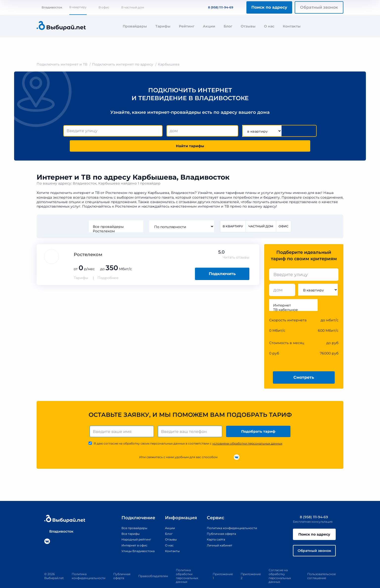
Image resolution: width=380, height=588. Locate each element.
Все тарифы (122, 522)
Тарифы (163, 26)
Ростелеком (115, 217)
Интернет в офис (127, 533)
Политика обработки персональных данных (187, 567)
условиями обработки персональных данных (247, 432)
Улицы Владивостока (131, 539)
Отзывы (248, 26)
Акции (209, 26)
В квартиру (78, 7)
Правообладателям (153, 567)
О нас (269, 26)
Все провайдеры (115, 213)
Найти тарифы (288, 131)
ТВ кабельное (293, 296)
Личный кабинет (217, 533)
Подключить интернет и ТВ (62, 64)
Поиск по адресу (269, 7)
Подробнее (108, 264)
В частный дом (133, 7)
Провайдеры (135, 26)
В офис (104, 7)
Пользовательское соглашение (321, 567)
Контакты (292, 26)
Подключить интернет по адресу (123, 64)
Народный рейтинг (129, 528)
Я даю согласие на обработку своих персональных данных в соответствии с (188, 432)
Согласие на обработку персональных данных (280, 567)
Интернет (293, 292)
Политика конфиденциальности (232, 516)
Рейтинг (187, 26)
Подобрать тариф (259, 419)
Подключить (222, 260)
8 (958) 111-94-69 (218, 7)
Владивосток (49, 7)
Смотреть (304, 364)
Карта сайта (213, 528)
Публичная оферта (219, 522)
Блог (228, 26)
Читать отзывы (236, 244)
